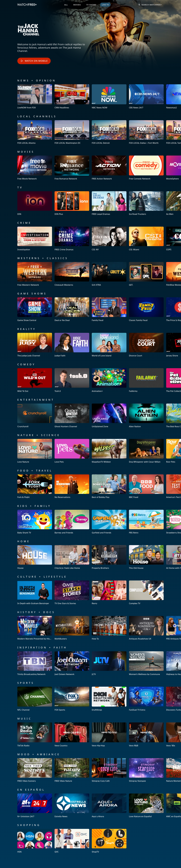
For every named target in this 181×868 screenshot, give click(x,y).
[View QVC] (72, 841)
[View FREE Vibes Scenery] (35, 770)
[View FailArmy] (146, 380)
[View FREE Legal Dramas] (109, 203)
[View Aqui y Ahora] (109, 806)
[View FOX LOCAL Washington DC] (72, 132)
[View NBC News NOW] (109, 97)
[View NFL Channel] (35, 699)
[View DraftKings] (109, 699)
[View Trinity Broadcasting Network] (35, 663)
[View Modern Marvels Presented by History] (35, 628)
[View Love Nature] (35, 451)
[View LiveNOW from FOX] (35, 97)
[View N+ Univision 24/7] (35, 806)
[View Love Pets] (72, 451)
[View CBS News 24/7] (146, 97)
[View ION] (35, 203)
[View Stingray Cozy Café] (109, 770)
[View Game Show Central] (35, 309)
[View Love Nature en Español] (146, 806)
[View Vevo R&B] (146, 735)
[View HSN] (35, 841)
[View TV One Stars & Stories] (72, 592)
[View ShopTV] (109, 841)
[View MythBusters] (72, 628)
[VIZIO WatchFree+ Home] (27, 5)
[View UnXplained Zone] (109, 416)
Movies (77, 5)
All (66, 5)
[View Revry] (109, 592)
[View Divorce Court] (146, 345)
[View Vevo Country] (72, 735)
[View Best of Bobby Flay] (109, 486)
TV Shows (91, 5)
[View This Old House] (146, 557)
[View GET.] (146, 274)
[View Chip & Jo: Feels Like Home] (72, 557)
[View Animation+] (109, 380)
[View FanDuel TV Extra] (146, 699)
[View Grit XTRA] (109, 274)
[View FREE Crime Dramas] (72, 239)
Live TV (105, 5)
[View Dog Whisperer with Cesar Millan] (146, 451)
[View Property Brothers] (109, 557)
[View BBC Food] (146, 486)
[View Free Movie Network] (35, 168)
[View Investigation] (35, 239)
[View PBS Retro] (146, 522)
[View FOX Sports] (72, 699)
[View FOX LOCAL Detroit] (109, 132)
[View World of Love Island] (109, 345)
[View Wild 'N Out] (35, 380)
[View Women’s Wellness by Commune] (146, 663)
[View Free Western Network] (35, 274)
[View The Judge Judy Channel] (35, 345)
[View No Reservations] (72, 486)
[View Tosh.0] (72, 380)
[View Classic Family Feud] (146, 309)
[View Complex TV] (146, 592)
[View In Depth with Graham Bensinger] (35, 592)
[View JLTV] (109, 663)
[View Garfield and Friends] (109, 522)
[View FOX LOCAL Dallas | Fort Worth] (146, 132)
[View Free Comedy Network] (146, 168)
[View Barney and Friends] (72, 522)
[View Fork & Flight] (35, 486)
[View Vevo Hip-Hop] (109, 735)
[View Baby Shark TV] (35, 522)
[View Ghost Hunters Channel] (72, 416)
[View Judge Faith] (72, 345)
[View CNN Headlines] (72, 97)
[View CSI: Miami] (146, 239)
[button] (9, 97)
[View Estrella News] (72, 806)
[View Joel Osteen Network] (72, 663)
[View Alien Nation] (146, 416)
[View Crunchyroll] (35, 416)
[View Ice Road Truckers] (146, 203)
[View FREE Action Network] (109, 168)
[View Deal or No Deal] (72, 309)
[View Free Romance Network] (72, 168)
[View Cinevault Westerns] (72, 274)
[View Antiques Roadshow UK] (146, 628)
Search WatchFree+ (150, 5)
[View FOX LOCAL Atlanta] (35, 132)
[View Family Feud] (109, 309)
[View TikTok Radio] (35, 735)
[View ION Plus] (72, 203)
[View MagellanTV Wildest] (109, 451)
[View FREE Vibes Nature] (72, 770)
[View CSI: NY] (109, 239)
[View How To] (109, 628)
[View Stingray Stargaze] (146, 770)
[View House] (35, 557)
